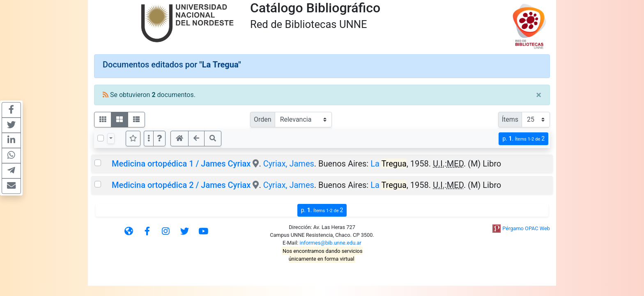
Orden (263, 119)
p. (523, 139)
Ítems (510, 119)
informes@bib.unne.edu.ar (331, 243)
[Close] (539, 95)
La (389, 164)
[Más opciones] (149, 139)
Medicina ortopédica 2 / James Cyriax (181, 185)
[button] (159, 139)
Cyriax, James (289, 164)
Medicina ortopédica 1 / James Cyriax (181, 164)
